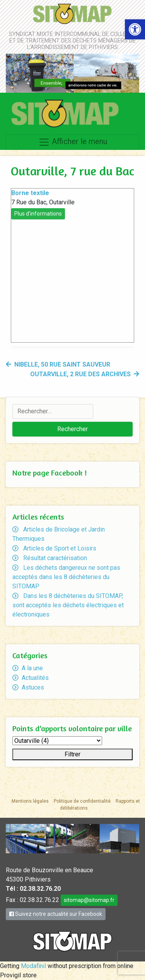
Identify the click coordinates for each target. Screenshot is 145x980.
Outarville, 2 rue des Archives (80, 374)
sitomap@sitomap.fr (89, 900)
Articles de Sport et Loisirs (60, 548)
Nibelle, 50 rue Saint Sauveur (62, 364)
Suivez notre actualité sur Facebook (56, 914)
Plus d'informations (38, 214)
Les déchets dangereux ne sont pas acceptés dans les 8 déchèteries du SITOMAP (66, 577)
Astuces (33, 687)
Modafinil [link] (33, 966)
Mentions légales (30, 801)
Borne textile (30, 193)
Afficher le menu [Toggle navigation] (73, 142)
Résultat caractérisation (55, 558)
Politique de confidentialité (82, 801)
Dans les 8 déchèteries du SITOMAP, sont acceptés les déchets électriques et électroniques (68, 605)
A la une (32, 668)
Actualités (35, 678)
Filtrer (72, 754)
